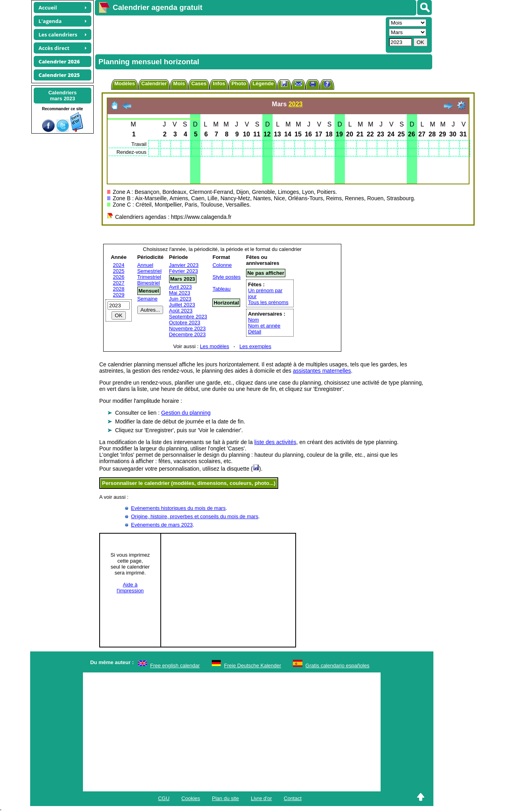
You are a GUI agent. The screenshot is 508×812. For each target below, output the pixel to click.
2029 (119, 295)
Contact (293, 798)
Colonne (222, 265)
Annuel (145, 265)
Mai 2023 (180, 293)
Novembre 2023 (188, 328)
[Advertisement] (239, 34)
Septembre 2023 (188, 317)
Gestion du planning (186, 413)
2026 (119, 277)
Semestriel (149, 271)
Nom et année (264, 326)
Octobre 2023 (185, 323)
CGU (164, 798)
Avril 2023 (181, 287)
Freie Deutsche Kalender (253, 665)
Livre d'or (261, 798)
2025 (119, 271)
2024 (119, 265)
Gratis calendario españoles (338, 665)
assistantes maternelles (322, 371)
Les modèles (215, 346)
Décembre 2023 (188, 334)
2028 (119, 289)
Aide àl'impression (130, 588)
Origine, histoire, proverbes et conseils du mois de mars (195, 516)
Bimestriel (149, 283)
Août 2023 (181, 311)
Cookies (191, 798)
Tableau (221, 289)
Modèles (125, 83)
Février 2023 (184, 271)
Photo (239, 83)
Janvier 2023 (184, 265)
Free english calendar (175, 665)
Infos (219, 83)
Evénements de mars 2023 (162, 525)
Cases (199, 83)
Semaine (147, 299)
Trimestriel (149, 277)
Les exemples (255, 346)
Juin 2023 (180, 299)
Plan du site (225, 798)
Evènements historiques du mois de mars (178, 508)
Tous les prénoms (268, 302)
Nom (253, 320)
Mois (179, 83)
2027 (119, 283)
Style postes (226, 277)
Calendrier (154, 83)
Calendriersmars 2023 (63, 96)
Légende (263, 83)
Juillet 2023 (182, 305)
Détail (255, 332)
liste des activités (275, 442)
